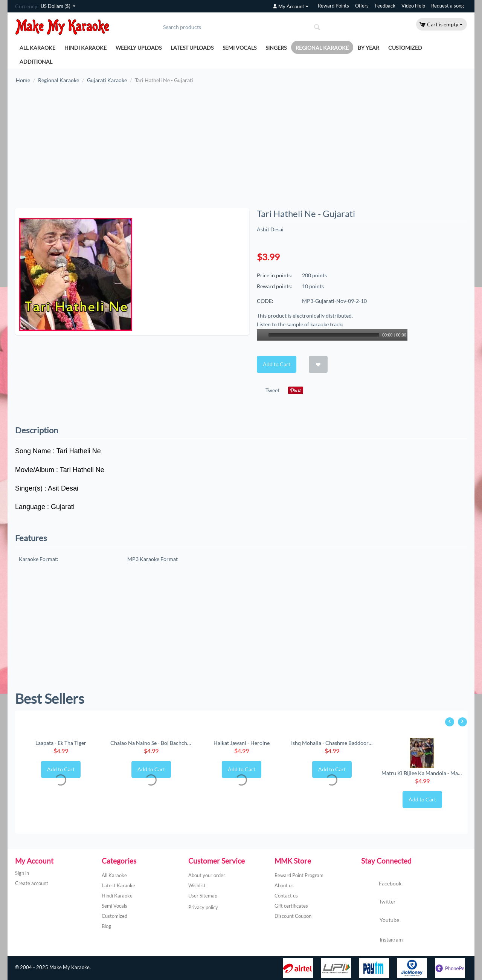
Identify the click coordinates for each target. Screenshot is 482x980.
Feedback (385, 6)
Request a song (448, 6)
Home (23, 80)
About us (284, 885)
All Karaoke (37, 48)
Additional (36, 62)
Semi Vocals (239, 48)
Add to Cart (277, 364)
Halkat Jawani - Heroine (242, 743)
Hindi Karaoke (85, 48)
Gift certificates (291, 906)
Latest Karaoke (118, 885)
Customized (405, 48)
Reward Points (333, 6)
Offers (362, 6)
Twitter (378, 902)
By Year (368, 48)
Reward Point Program (299, 875)
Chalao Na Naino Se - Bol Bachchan (151, 743)
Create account (32, 883)
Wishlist (197, 885)
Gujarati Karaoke (107, 80)
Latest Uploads (192, 48)
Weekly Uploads (139, 48)
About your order (207, 875)
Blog (106, 926)
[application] (332, 335)
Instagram (382, 940)
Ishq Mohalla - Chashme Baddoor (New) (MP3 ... (332, 743)
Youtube (380, 921)
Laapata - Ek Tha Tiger (61, 743)
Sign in (22, 873)
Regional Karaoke (322, 48)
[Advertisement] (241, 150)
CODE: (265, 301)
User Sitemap (203, 896)
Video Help (413, 6)
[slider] (324, 335)
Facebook (381, 884)
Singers (276, 48)
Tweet (272, 390)
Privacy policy (203, 907)
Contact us (286, 896)
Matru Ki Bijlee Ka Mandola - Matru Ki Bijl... (422, 773)
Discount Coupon (293, 916)
